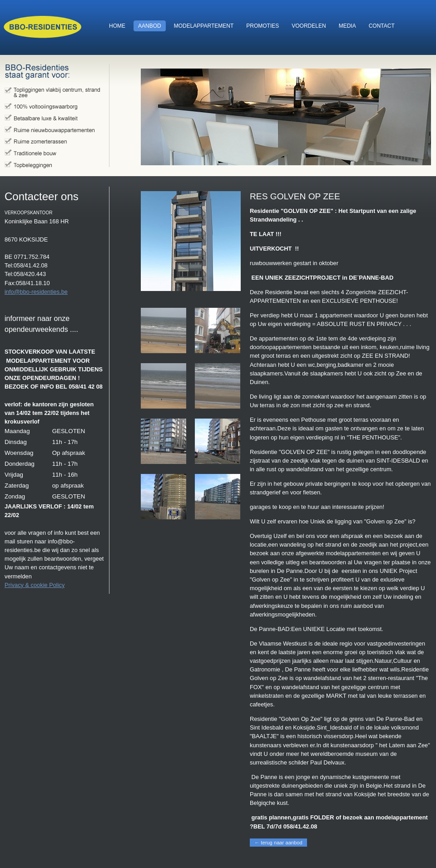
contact (379, 26)
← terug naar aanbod (278, 843)
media (345, 26)
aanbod (147, 26)
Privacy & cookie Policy (35, 585)
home (115, 26)
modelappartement (202, 26)
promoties (260, 26)
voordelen (306, 26)
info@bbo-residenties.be (36, 292)
